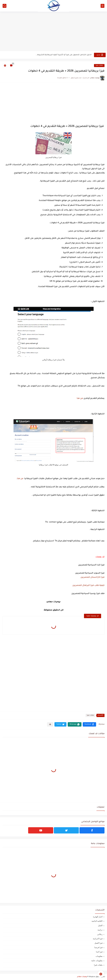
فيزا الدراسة (98, 939)
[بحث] (5, 6)
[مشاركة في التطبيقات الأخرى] (50, 724)
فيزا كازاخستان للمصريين (92, 577)
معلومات (99, 956)
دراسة (100, 930)
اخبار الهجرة (98, 917)
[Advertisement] (54, 32)
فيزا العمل (98, 943)
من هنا (80, 398)
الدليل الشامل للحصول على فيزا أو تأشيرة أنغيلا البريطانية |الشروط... (64, 55)
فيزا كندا (99, 952)
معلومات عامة (97, 961)
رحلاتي (100, 934)
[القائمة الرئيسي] (102, 6)
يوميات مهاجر (82, 977)
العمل (100, 925)
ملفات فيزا (99, 65)
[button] (89, 724)
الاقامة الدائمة (97, 921)
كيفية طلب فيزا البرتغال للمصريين (88, 585)
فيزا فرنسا (98, 947)
